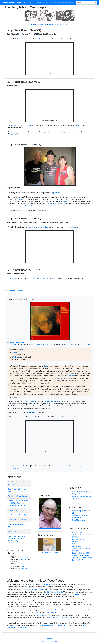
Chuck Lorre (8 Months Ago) (17, 515)
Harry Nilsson (29, 125)
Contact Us (49, 638)
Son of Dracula (72, 227)
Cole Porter (70, 376)
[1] (21, 397)
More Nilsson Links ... (80, 520)
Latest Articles (53, 24)
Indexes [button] (48, 3)
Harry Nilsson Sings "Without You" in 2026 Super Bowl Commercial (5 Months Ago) (18, 503)
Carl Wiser (26, 466)
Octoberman (12, 125)
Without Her (59, 592)
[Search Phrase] (85, 3)
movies (23, 610)
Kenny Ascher (33, 417)
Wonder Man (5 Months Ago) (18, 496)
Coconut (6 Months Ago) (16, 510)
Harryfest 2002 (66, 202)
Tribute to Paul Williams (52, 401)
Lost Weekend (77, 532)
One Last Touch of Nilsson (81, 492)
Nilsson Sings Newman (15, 342)
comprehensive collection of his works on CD (53, 625)
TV (29, 610)
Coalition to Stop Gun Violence (60, 618)
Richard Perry (13, 279)
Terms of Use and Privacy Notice (49, 642)
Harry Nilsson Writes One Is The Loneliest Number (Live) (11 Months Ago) (18, 539)
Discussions (69, 3)
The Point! (59, 610)
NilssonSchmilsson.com (12, 3)
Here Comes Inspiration (66, 417)
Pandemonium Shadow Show (33, 590)
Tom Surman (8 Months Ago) (18, 520)
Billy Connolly (77, 546)
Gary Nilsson (55, 193)
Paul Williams (13, 344)
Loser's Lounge (29, 401)
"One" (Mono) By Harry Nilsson (49, 552)
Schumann (20, 350)
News (33, 24)
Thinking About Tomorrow (81, 548)
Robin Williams (51, 612)
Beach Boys (23, 559)
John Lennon (40, 615)
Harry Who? (64, 24)
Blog (34, 3)
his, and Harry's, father (54, 204)
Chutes (79, 125)
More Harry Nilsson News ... (15, 290)
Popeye (37, 612)
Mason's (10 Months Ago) (17, 531)
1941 (74, 544)
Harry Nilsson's (44, 39)
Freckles (76, 594)
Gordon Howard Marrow (81, 555)
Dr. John (75, 551)
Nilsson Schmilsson (44, 279)
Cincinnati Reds (31, 206)
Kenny (46, 366)
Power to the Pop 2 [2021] (81, 553)
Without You (65, 39)
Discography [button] (58, 3)
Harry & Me (76, 494)
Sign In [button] (27, 3)
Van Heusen (16, 357)
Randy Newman (85, 344)
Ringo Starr (45, 227)
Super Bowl (21, 39)
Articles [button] (40, 3)
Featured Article (42, 24)
